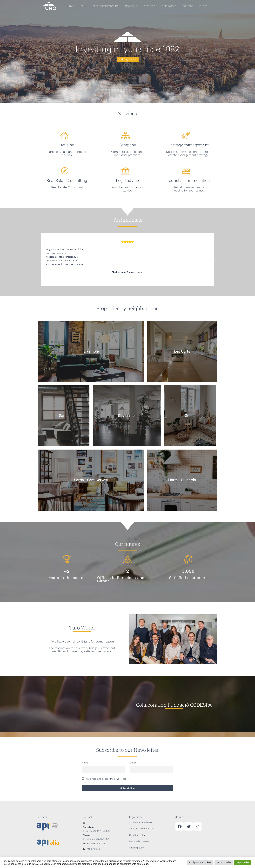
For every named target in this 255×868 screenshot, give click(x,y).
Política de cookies (139, 841)
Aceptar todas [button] (242, 862)
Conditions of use (138, 835)
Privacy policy (136, 848)
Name (85, 763)
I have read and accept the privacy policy (107, 779)
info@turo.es (93, 849)
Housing (67, 145)
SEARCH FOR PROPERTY (106, 6)
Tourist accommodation (188, 180)
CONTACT (188, 6)
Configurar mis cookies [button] (200, 862)
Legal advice (127, 180)
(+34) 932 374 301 (96, 843)
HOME (71, 6)
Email (133, 763)
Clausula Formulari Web (142, 829)
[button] (40, 260)
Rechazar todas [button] (224, 862)
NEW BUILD (131, 6)
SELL (83, 6)
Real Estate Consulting (67, 180)
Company (127, 145)
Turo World (169, 6)
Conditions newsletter (141, 822)
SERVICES (150, 6)
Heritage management (188, 145)
